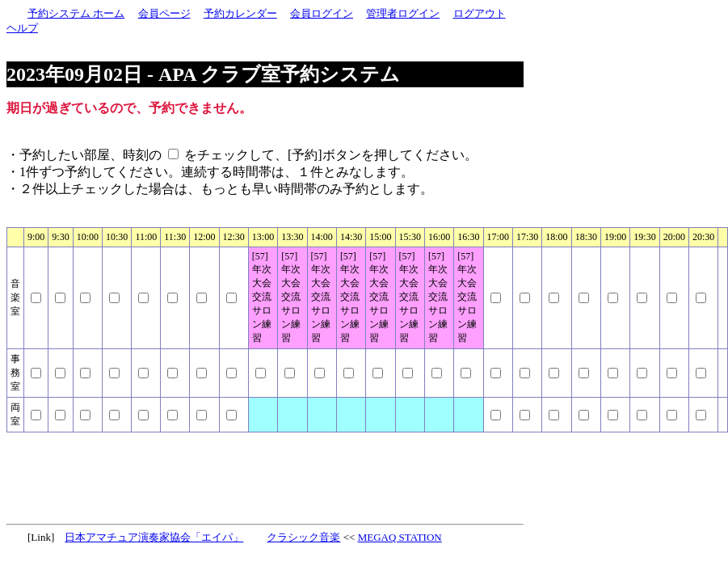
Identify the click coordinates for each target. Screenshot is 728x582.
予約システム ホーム (76, 13)
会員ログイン (322, 13)
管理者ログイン (403, 13)
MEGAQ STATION (400, 537)
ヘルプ (22, 28)
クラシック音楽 (303, 537)
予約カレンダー (240, 13)
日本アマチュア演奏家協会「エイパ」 (154, 537)
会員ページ (164, 13)
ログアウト (480, 13)
